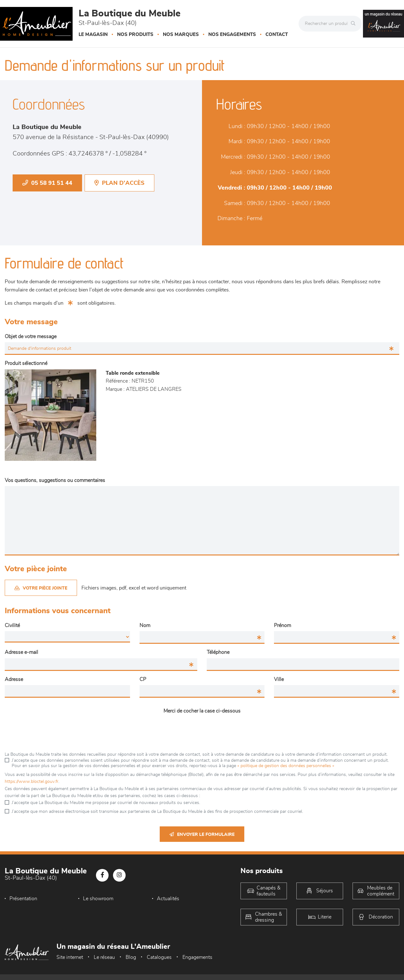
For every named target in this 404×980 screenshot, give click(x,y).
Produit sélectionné (26, 363)
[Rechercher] (355, 24)
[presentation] (202, 729)
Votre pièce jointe (41, 588)
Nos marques (181, 35)
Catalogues (159, 957)
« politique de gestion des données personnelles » (286, 766)
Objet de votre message (31, 337)
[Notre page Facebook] (102, 875)
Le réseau (104, 957)
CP (143, 679)
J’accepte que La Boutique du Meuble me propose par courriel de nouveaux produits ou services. (106, 803)
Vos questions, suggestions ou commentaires (55, 480)
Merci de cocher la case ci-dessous (202, 711)
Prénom (282, 625)
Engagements (197, 957)
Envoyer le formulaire (202, 834)
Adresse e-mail (21, 652)
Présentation (23, 899)
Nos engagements (232, 35)
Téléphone (218, 652)
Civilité (12, 625)
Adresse (14, 679)
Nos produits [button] (135, 35)
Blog (131, 957)
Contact (277, 35)
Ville (279, 679)
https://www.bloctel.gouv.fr (32, 782)
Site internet (70, 957)
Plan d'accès (119, 183)
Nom (145, 625)
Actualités (168, 899)
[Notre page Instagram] (119, 875)
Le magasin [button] (93, 35)
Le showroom (98, 899)
